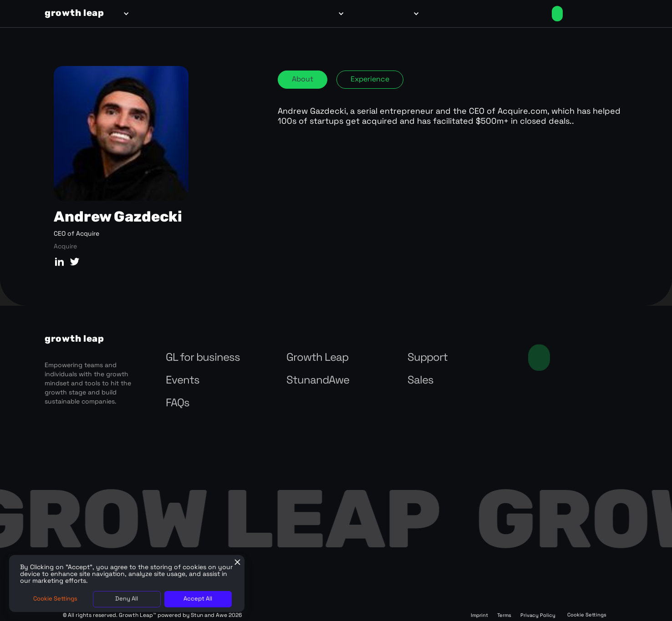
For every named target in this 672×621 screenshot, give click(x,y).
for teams (152, 14)
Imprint (479, 616)
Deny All (127, 599)
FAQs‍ (178, 404)
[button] (125, 14)
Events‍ (183, 381)
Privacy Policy (538, 616)
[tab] (303, 80)
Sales (420, 381)
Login (514, 14)
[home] (74, 14)
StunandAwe (318, 381)
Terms (504, 616)
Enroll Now (557, 14)
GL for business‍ (203, 358)
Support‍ (428, 358)
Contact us (539, 358)
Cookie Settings (587, 615)
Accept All (198, 599)
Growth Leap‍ (317, 358)
